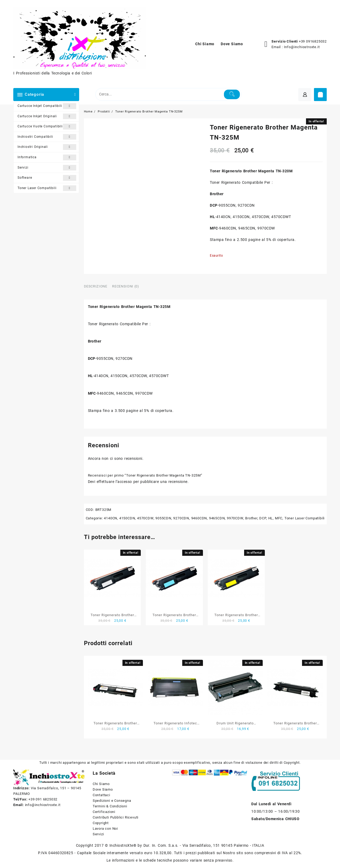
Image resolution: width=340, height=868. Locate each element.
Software (47, 178)
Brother (251, 518)
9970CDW (235, 518)
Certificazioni (104, 812)
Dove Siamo (103, 789)
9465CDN (217, 518)
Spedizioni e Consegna (112, 801)
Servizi (47, 168)
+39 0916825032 (313, 41)
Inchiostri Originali (47, 147)
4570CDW (145, 518)
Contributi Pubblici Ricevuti (116, 817)
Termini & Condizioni (110, 806)
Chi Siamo (101, 784)
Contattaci (101, 795)
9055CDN (163, 518)
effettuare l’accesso (114, 482)
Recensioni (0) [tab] (126, 286)
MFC (279, 518)
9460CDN (199, 518)
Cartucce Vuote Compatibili (47, 127)
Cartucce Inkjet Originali (47, 116)
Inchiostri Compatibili (47, 137)
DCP (263, 518)
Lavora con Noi (105, 829)
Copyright (101, 823)
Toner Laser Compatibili (47, 188)
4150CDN (127, 518)
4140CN (110, 518)
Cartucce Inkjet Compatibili (47, 106)
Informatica (47, 157)
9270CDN (181, 518)
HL (271, 518)
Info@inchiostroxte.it (302, 47)
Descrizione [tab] (96, 286)
